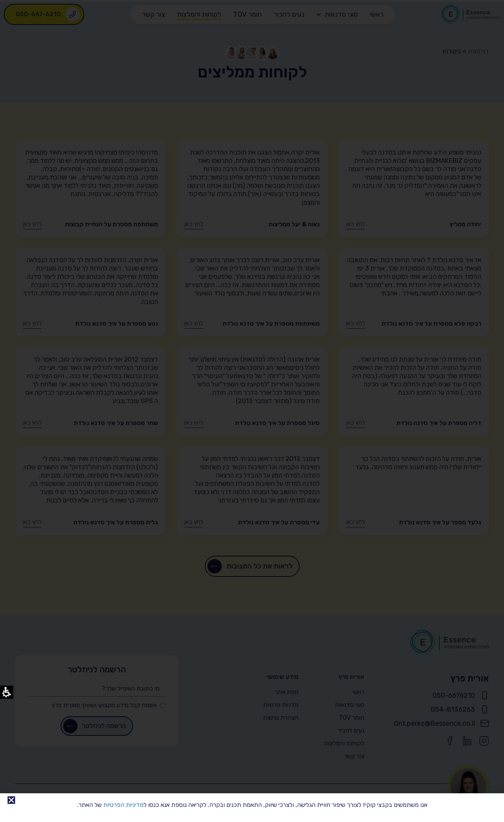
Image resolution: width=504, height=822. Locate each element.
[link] (11, 800)
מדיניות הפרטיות (123, 805)
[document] (252, 411)
